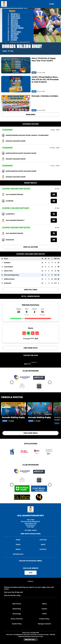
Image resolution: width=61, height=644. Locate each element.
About (44, 604)
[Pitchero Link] (35, 365)
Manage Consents (44, 624)
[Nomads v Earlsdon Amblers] (16, 103)
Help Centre (17, 604)
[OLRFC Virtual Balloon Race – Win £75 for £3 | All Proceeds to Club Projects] (16, 84)
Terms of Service (17, 619)
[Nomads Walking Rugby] (14, 409)
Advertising (17, 609)
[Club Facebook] (26, 359)
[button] (58, 51)
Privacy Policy (44, 619)
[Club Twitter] (31, 359)
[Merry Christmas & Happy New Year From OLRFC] (16, 65)
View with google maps (30, 534)
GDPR (44, 614)
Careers (44, 609)
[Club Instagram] (35, 359)
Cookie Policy (17, 624)
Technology (17, 614)
